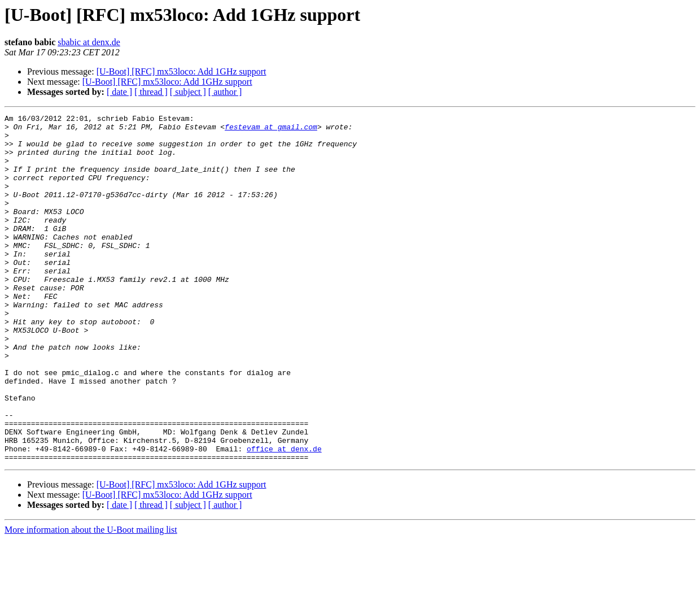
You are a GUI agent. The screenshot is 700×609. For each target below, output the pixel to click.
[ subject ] (188, 92)
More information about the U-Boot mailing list (91, 599)
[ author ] (225, 92)
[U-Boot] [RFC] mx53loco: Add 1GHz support (181, 71)
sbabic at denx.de (89, 42)
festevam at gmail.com (271, 130)
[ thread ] (151, 92)
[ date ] (119, 92)
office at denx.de (284, 516)
